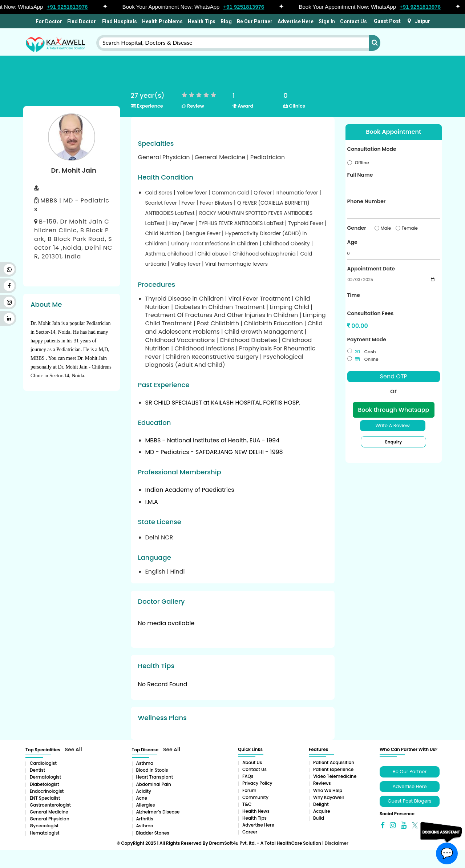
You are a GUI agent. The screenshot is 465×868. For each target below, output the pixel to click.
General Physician (50, 819)
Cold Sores (160, 193)
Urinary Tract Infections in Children (215, 244)
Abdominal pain (154, 784)
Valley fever (187, 264)
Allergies (146, 805)
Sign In (327, 21)
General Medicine (49, 812)
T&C (247, 804)
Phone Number (367, 201)
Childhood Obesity (287, 244)
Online (367, 359)
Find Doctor (82, 21)
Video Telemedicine (335, 776)
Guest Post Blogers (409, 801)
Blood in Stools (152, 770)
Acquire (322, 811)
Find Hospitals (119, 21)
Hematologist (45, 833)
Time (354, 295)
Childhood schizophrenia (265, 254)
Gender (357, 228)
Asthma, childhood (170, 254)
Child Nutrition (164, 233)
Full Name (360, 175)
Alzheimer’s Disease (158, 812)
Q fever (263, 193)
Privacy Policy (257, 783)
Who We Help (328, 790)
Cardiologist (43, 763)
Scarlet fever (162, 203)
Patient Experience (333, 769)
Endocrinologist (47, 791)
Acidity (144, 791)
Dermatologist (45, 777)
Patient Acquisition (334, 762)
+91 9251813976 (72, 7)
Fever (189, 203)
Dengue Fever (204, 233)
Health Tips (202, 21)
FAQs (248, 776)
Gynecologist (44, 826)
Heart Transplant (155, 777)
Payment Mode (367, 339)
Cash (365, 352)
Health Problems (162, 21)
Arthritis (145, 819)
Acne (142, 798)
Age (352, 242)
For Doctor (48, 21)
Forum (249, 790)
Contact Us (353, 21)
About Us (252, 762)
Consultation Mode (372, 149)
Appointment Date (371, 269)
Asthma (145, 763)
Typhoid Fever (307, 223)
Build (319, 818)
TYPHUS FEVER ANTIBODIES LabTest (242, 223)
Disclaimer (336, 843)
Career (250, 832)
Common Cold (231, 193)
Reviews (322, 783)
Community (255, 797)
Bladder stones (153, 833)
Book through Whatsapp (393, 410)
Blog (226, 21)
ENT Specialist (45, 798)
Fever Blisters (217, 203)
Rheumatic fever (298, 193)
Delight (321, 804)
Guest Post (387, 21)
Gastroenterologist (50, 805)
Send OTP (394, 376)
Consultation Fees (371, 313)
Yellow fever (193, 193)
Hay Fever (182, 223)
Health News (256, 811)
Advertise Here (296, 21)
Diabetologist (44, 784)
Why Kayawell (328, 797)
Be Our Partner (255, 21)
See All (74, 750)
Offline (362, 163)
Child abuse (213, 254)
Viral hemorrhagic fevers (236, 264)
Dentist (37, 770)
